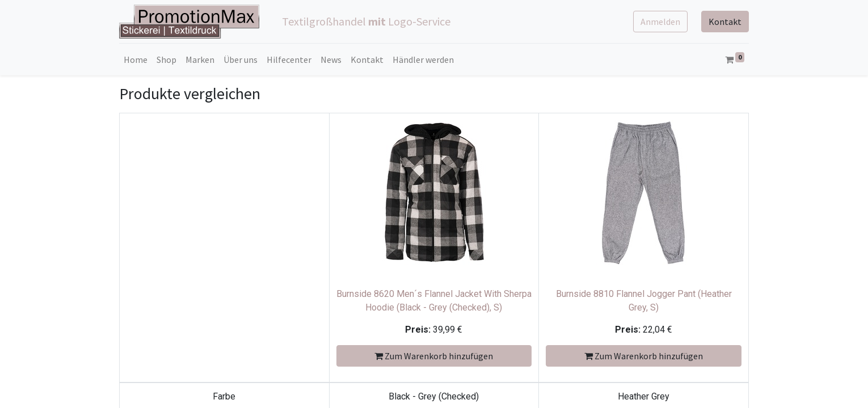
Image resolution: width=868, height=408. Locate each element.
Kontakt (725, 22)
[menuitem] (136, 59)
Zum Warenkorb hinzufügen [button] (434, 356)
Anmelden (660, 22)
